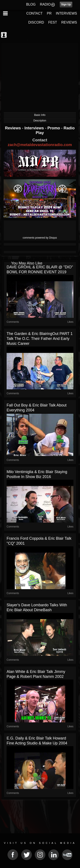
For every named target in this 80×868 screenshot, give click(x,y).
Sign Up (66, 4)
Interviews (35, 128)
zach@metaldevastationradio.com (40, 145)
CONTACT (34, 13)
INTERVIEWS (66, 13)
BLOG (31, 4)
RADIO (45, 4)
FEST (53, 22)
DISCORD (36, 22)
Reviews (13, 128)
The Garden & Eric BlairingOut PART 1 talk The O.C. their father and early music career (40, 339)
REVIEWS (69, 22)
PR (49, 13)
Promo (54, 128)
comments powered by (40, 238)
